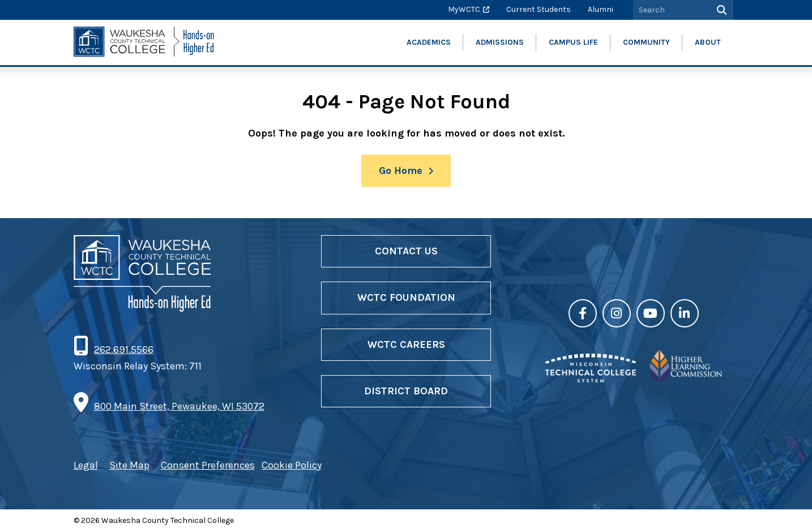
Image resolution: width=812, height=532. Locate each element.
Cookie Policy (292, 465)
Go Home (401, 171)
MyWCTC (464, 9)
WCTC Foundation (406, 297)
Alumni (601, 9)
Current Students (539, 9)
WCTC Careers (406, 344)
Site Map (129, 465)
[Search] (721, 10)
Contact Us (406, 251)
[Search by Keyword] (670, 10)
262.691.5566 (123, 350)
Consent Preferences (208, 465)
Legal (86, 465)
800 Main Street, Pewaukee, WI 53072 (179, 406)
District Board (406, 391)
